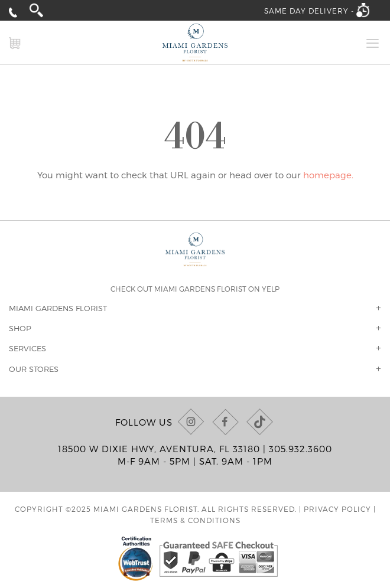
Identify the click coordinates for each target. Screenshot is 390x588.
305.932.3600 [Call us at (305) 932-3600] (300, 449)
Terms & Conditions (195, 520)
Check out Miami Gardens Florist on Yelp (195, 289)
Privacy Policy (337, 509)
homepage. (328, 175)
